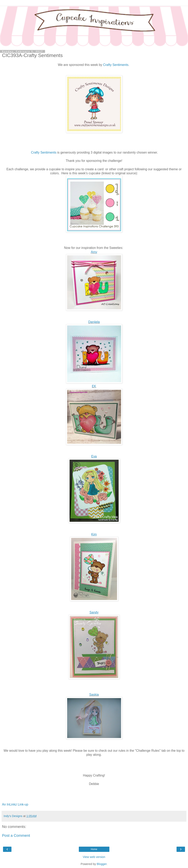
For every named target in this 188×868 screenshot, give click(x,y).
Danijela (94, 322)
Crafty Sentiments (116, 65)
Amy (94, 252)
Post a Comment (16, 835)
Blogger (102, 864)
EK (94, 386)
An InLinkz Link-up (15, 804)
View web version (94, 857)
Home (94, 849)
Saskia (94, 695)
